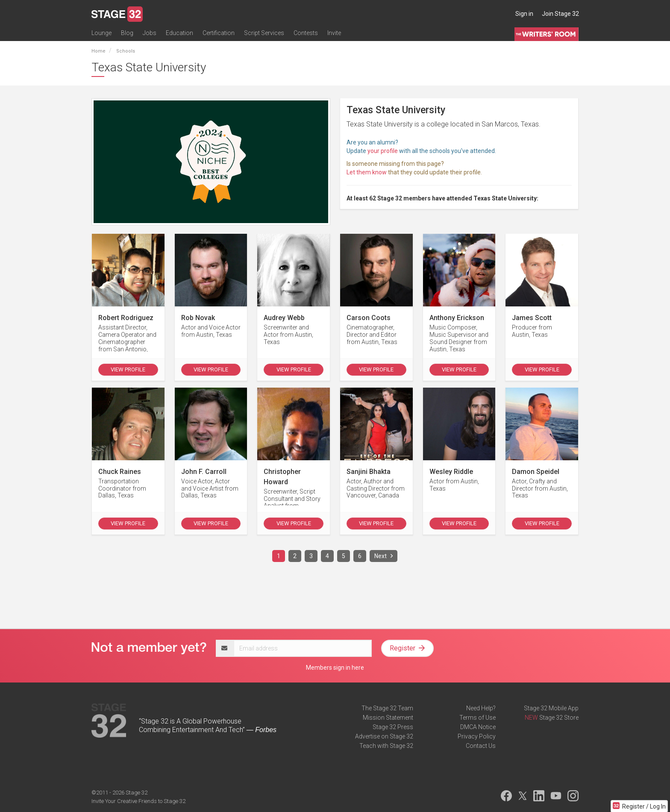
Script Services (264, 33)
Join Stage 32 (560, 14)
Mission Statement (388, 718)
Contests (306, 33)
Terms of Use (478, 718)
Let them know (367, 172)
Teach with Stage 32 (386, 746)
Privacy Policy (477, 736)
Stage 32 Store (559, 718)
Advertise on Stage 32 (384, 736)
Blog (127, 33)
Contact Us (481, 746)
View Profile (128, 369)
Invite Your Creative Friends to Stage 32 (138, 801)
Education (179, 33)
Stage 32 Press (393, 727)
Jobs (150, 33)
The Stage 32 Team (387, 708)
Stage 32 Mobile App (551, 708)
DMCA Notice (478, 727)
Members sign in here (335, 668)
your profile (383, 151)
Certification (219, 33)
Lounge (101, 33)
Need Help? (481, 708)
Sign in (524, 14)
